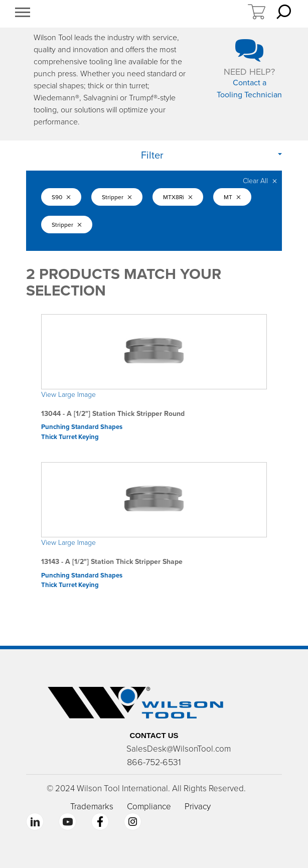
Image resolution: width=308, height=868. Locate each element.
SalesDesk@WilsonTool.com (179, 749)
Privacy (198, 807)
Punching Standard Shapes (82, 427)
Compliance (149, 807)
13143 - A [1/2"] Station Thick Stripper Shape (112, 562)
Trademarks (92, 807)
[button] (23, 14)
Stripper (117, 197)
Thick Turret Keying (70, 437)
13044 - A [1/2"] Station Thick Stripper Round (113, 414)
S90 (61, 197)
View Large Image (68, 395)
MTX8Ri (178, 197)
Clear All (260, 181)
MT (232, 197)
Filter (152, 156)
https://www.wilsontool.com (143, 14)
